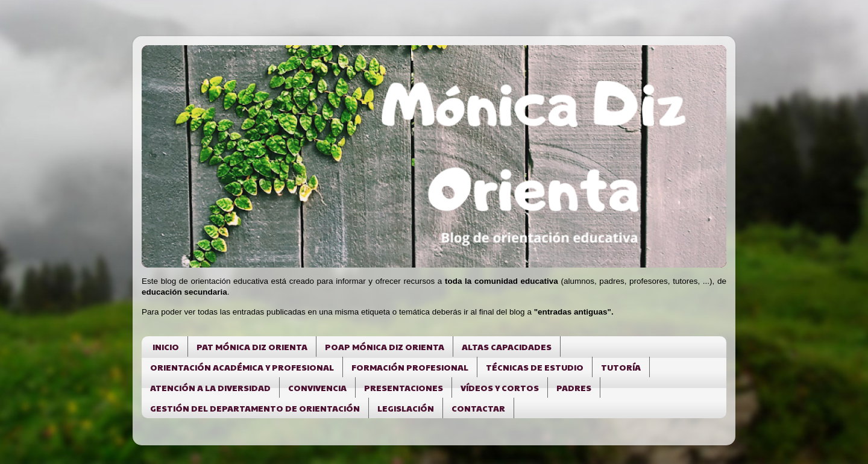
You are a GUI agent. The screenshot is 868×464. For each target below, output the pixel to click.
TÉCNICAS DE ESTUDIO (535, 367)
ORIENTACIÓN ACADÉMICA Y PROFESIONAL (242, 367)
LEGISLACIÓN (406, 408)
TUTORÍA (621, 367)
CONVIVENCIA (317, 387)
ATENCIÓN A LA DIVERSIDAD (210, 387)
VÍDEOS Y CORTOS (500, 387)
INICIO (166, 346)
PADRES (574, 387)
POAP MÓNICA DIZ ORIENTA (385, 346)
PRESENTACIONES (404, 387)
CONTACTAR (478, 408)
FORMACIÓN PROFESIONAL (410, 367)
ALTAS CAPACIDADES (507, 346)
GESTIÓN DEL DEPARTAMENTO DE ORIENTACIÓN (255, 408)
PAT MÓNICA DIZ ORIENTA (252, 346)
